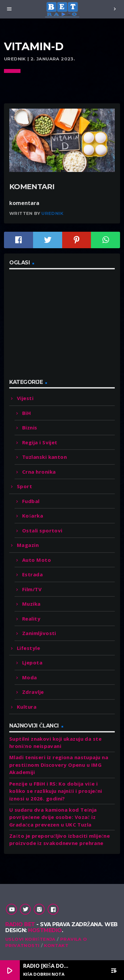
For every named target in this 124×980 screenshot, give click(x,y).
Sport (24, 486)
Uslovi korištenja (30, 939)
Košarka (33, 516)
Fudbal (31, 501)
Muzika (31, 604)
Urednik (52, 213)
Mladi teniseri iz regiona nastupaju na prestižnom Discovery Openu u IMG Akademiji (59, 765)
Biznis (30, 427)
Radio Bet (20, 924)
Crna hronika (39, 472)
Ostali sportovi (42, 530)
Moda (30, 677)
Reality (31, 619)
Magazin (28, 545)
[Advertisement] (59, 328)
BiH (26, 413)
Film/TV (32, 589)
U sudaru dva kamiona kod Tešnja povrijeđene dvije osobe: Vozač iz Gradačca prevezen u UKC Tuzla (53, 817)
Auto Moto (37, 560)
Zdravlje (33, 692)
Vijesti (25, 398)
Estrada (32, 574)
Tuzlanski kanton (44, 457)
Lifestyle (28, 648)
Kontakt (56, 945)
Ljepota (32, 662)
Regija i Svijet (40, 442)
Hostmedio (45, 930)
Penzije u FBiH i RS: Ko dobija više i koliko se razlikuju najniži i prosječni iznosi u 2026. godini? (56, 791)
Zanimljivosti (39, 633)
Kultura (27, 707)
